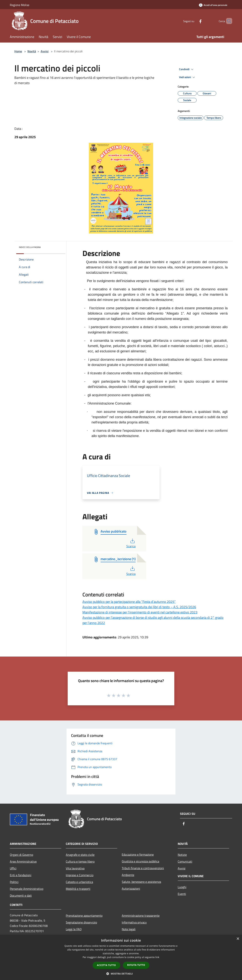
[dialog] (121, 957)
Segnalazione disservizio (81, 922)
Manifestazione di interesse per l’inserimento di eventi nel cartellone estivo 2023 (140, 612)
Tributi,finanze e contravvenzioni (143, 868)
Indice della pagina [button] (30, 247)
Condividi (187, 69)
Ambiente (128, 875)
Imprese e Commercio (80, 875)
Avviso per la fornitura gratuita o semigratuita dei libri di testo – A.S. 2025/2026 (139, 607)
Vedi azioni (188, 77)
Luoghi (182, 887)
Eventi (182, 894)
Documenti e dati (21, 895)
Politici (14, 882)
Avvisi (45, 51)
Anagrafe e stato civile (80, 855)
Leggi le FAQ (74, 929)
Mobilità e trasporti (78, 889)
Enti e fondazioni (21, 875)
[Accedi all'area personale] (213, 5)
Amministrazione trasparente (141, 916)
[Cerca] (228, 21)
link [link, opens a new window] (157, 957)
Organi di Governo (21, 855)
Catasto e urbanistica (79, 882)
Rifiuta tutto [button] (136, 965)
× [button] (238, 939)
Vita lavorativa (75, 868)
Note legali (129, 929)
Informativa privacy (134, 922)
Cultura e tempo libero (80, 861)
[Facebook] (194, 21)
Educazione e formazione (138, 854)
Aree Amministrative (23, 861)
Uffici (13, 868)
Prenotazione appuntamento (84, 916)
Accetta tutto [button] (106, 965)
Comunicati (185, 861)
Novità (32, 51)
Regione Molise (20, 5)
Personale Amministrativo (27, 889)
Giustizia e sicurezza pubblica (140, 861)
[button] (121, 974)
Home (18, 51)
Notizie (182, 855)
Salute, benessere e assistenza (141, 882)
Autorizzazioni (131, 889)
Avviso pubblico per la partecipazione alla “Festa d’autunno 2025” (129, 602)
